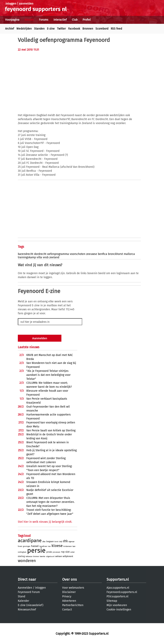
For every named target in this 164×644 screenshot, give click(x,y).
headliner (43, 546)
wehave (59, 556)
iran (49, 546)
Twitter (61, 29)
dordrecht (40, 254)
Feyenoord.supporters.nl (122, 592)
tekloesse (29, 557)
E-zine (51, 29)
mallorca (129, 254)
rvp (63, 552)
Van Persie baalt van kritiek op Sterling (51, 430)
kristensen (68, 546)
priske (49, 552)
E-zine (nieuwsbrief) (31, 605)
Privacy (67, 596)
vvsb (46, 257)
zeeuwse (92, 254)
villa (39, 257)
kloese (57, 546)
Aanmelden (25, 588)
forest (20, 546)
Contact (67, 610)
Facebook (74, 29)
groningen (27, 546)
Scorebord (102, 29)
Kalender (23, 601)
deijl (61, 542)
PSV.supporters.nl (117, 596)
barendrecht (26, 254)
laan (74, 546)
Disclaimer (69, 592)
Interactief (60, 20)
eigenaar (72, 542)
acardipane (30, 541)
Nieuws (29, 20)
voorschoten (78, 254)
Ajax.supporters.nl (118, 588)
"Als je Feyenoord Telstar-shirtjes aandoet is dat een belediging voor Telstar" (48, 375)
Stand (21, 596)
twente (42, 556)
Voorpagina (12, 20)
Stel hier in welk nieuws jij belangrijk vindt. (45, 522)
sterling (21, 556)
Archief (10, 29)
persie (36, 550)
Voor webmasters (73, 588)
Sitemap (112, 601)
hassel (35, 546)
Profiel (87, 20)
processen (56, 552)
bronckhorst (115, 254)
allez (44, 542)
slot (67, 552)
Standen (39, 29)
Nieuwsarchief (27, 610)
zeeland (54, 257)
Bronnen (88, 29)
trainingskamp (27, 257)
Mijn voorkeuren (117, 605)
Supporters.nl (118, 579)
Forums (44, 20)
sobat (72, 552)
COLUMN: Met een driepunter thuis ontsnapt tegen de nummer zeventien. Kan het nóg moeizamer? (50, 502)
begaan (50, 541)
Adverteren (69, 601)
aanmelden (26, 4)
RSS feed (116, 29)
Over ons (69, 579)
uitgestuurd (50, 557)
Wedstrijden (24, 29)
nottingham (22, 552)
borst (56, 542)
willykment (68, 556)
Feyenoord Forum (29, 592)
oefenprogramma (58, 254)
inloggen (11, 4)
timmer (36, 556)
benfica (102, 254)
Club (75, 20)
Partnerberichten (73, 605)
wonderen (27, 561)
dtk (65, 541)
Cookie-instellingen (119, 610)
